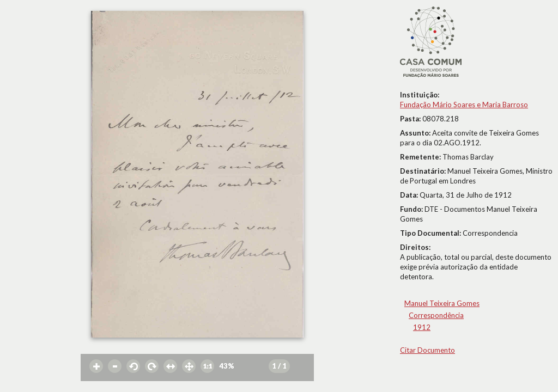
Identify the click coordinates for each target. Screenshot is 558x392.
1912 (422, 327)
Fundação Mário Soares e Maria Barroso (464, 105)
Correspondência (436, 315)
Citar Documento (427, 350)
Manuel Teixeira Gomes (442, 303)
